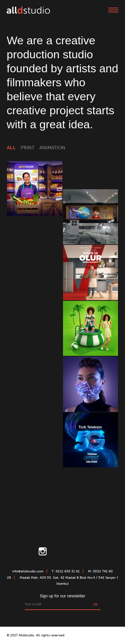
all (11, 148)
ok (95, 604)
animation (52, 148)
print (27, 148)
